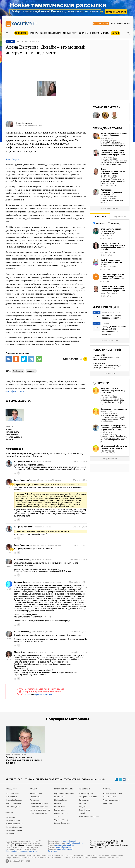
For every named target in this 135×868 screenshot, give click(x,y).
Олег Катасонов (107, 395)
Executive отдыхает (13, 807)
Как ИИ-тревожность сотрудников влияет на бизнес (111, 262)
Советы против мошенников (114, 409)
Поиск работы (35, 797)
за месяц (115, 223)
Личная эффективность (39, 803)
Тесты (57, 817)
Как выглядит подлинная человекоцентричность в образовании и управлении (113, 152)
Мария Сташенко (34, 456)
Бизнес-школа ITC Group (111, 313)
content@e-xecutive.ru (64, 847)
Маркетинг (83, 803)
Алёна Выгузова (74, 454)
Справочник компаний (38, 813)
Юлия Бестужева (108, 252)
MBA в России (60, 797)
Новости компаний (13, 821)
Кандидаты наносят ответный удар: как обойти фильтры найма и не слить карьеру (113, 247)
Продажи (82, 807)
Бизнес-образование (50, 33)
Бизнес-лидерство (86, 794)
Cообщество (11, 789)
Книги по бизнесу (61, 813)
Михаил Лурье (106, 412)
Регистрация (123, 24)
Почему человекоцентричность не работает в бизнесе (113, 171)
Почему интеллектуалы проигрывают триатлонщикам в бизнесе (14, 434)
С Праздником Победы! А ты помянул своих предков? (114, 447)
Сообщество (21, 33)
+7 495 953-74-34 (116, 841)
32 (25, 755)
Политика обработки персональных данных (22, 851)
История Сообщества (14, 800)
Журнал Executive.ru (13, 803)
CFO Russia (106, 324)
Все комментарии (110, 208)
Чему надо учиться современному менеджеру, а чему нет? (113, 391)
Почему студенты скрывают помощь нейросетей (114, 135)
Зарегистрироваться (43, 694)
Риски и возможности (111, 800)
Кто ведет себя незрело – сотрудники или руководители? (112, 231)
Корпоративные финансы (113, 794)
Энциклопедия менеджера (89, 817)
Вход (113, 24)
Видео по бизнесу (61, 820)
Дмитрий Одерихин (15, 456)
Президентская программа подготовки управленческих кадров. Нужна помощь (114, 428)
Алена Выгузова (13, 159)
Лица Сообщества (12, 794)
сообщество (18, 371)
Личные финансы (110, 797)
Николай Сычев (107, 157)
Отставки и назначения (14, 824)
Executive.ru (19, 845)
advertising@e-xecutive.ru (65, 845)
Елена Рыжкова (57, 454)
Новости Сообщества (14, 830)
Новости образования (14, 827)
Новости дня (10, 817)
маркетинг (31, 371)
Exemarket (83, 813)
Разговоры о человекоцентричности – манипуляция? (112, 192)
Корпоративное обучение (64, 794)
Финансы (83, 33)
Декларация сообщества (49, 779)
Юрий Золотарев (108, 432)
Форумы (105, 33)
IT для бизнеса (84, 810)
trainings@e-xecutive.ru (75, 843)
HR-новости (10, 834)
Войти (28, 694)
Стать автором (101, 24)
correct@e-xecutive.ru (15, 391)
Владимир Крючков (39, 454)
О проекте (11, 779)
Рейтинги (58, 803)
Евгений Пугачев (108, 138)
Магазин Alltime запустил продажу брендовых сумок (106, 358)
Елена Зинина (106, 236)
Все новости (110, 374)
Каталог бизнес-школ (62, 823)
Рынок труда (35, 800)
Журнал (9, 427)
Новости (95, 33)
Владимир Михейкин (109, 197)
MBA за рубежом (61, 800)
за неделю (101, 223)
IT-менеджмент (84, 800)
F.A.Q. (20, 779)
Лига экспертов (11, 797)
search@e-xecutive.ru (71, 841)
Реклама (29, 779)
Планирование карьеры (39, 807)
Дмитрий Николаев (109, 176)
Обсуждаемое (120, 217)
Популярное (100, 217)
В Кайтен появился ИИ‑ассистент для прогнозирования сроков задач (107, 367)
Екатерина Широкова (110, 267)
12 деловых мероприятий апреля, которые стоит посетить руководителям (112, 277)
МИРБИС (115, 33)
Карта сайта (52, 851)
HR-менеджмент (36, 794)
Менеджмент (70, 33)
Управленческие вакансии (40, 810)
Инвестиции (108, 803)
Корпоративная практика (88, 797)
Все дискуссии (110, 459)
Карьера (34, 33)
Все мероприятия (110, 340)
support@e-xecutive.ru (65, 849)
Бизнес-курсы (59, 807)
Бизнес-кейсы (60, 810)
